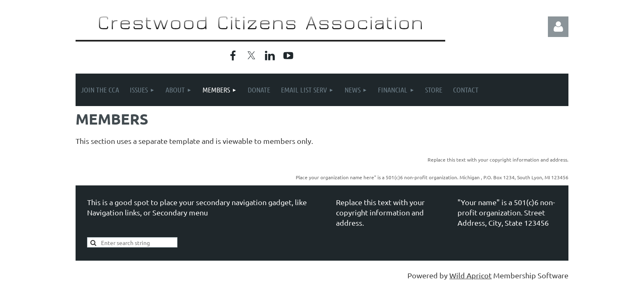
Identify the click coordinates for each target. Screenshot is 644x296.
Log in (558, 27)
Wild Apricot (470, 275)
